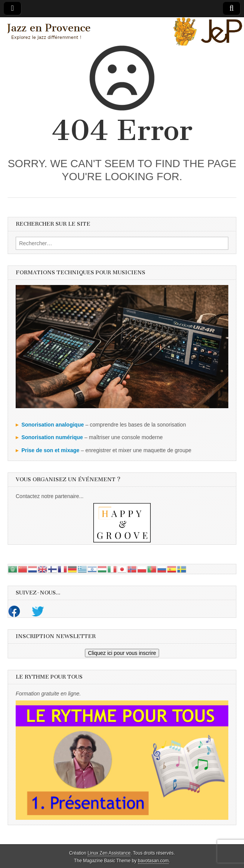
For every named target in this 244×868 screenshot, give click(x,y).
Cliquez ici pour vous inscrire (122, 653)
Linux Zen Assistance (109, 853)
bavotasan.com (154, 861)
